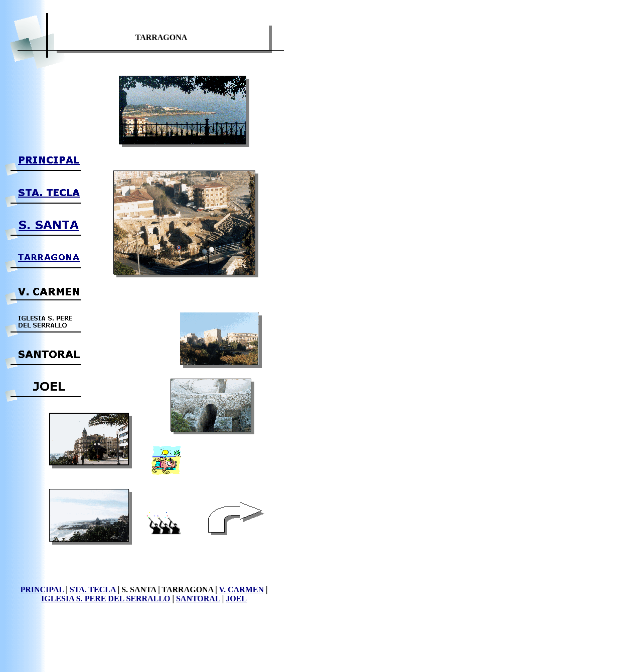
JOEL (236, 599)
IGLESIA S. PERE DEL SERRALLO (106, 599)
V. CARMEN (242, 590)
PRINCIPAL (42, 590)
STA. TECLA (93, 590)
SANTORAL (198, 599)
